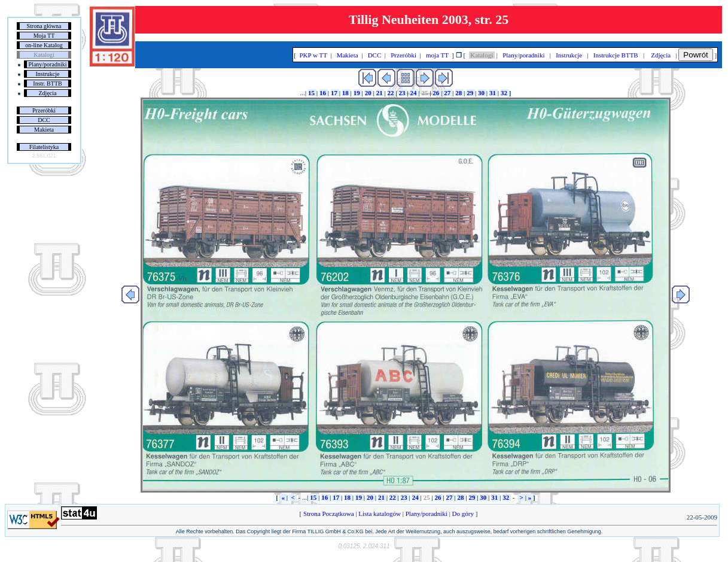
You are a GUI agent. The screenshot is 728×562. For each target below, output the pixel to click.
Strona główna (44, 26)
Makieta (44, 130)
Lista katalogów (380, 514)
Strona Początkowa (328, 514)
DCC (44, 120)
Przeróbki (44, 110)
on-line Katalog (44, 45)
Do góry (463, 514)
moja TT (437, 55)
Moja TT (44, 36)
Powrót (695, 55)
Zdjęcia (48, 93)
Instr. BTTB (47, 83)
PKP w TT (313, 55)
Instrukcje (48, 74)
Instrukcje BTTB (616, 55)
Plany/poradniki (48, 64)
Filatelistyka (44, 147)
